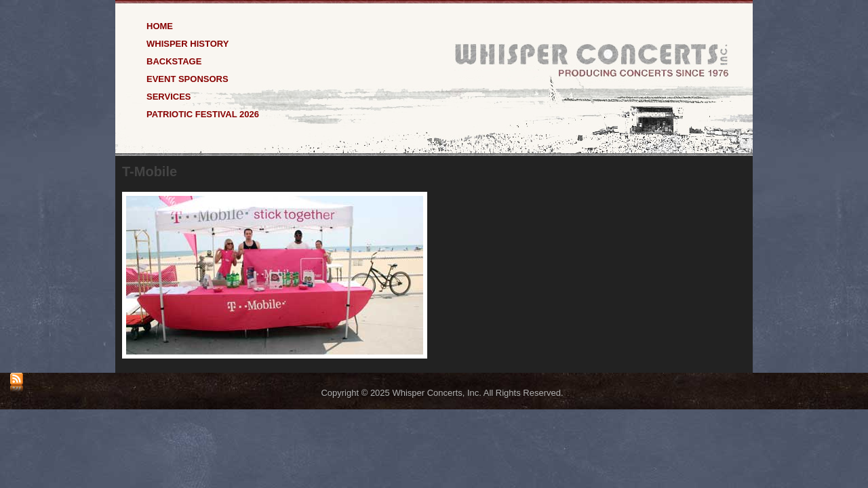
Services (169, 96)
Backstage (174, 61)
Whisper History (188, 43)
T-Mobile (150, 171)
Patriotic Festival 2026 (203, 114)
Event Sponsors (188, 78)
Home (160, 25)
